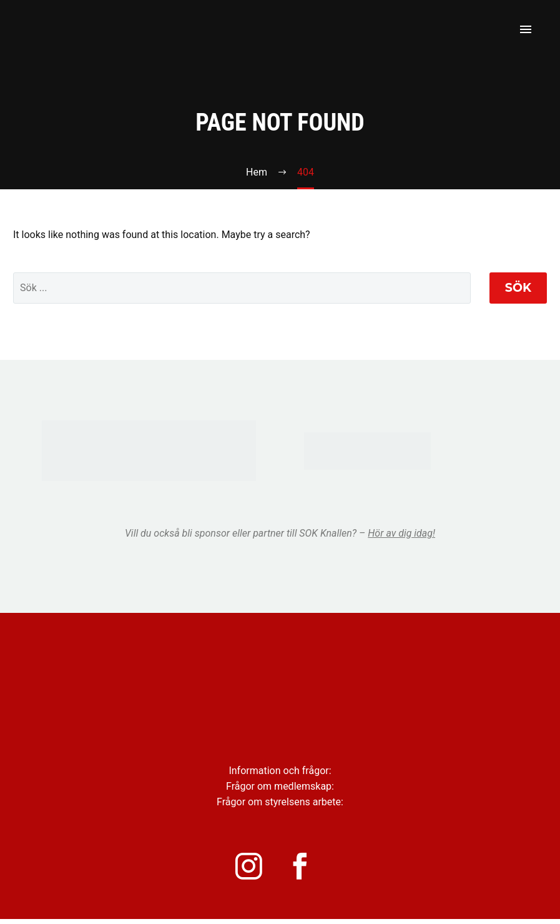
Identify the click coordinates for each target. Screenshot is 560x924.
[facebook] (308, 869)
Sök (518, 288)
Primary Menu (526, 29)
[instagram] (252, 869)
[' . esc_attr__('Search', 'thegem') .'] (242, 288)
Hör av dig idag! (401, 533)
